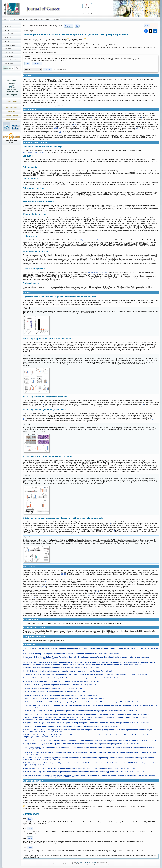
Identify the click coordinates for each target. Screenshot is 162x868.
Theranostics (11, 112)
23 (65, 574)
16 (137, 128)
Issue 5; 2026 (9, 27)
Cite (77, 26)
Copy (27, 63)
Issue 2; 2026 (9, 38)
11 (75, 124)
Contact (56, 19)
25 (43, 587)
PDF (147, 25)
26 (45, 587)
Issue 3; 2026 (9, 34)
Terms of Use (124, 864)
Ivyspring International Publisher (87, 862)
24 (50, 581)
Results (12, 86)
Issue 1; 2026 (9, 41)
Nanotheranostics (12, 120)
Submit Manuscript (36, 19)
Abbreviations (12, 89)
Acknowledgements (12, 91)
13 (55, 128)
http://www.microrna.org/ (89, 240)
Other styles (37, 63)
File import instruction (60, 69)
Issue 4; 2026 (9, 30)
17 (93, 592)
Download (47, 69)
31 (31, 597)
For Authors (23, 19)
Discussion (12, 87)
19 (95, 130)
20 (60, 132)
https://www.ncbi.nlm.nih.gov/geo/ (35, 152)
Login (48, 19)
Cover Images (9, 56)
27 (86, 596)
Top (12, 78)
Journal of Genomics (11, 116)
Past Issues (8, 49)
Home (6, 19)
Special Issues (9, 63)
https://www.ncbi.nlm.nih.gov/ (97, 272)
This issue (69, 26)
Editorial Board (9, 52)
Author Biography (12, 95)
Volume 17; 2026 (10, 45)
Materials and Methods (12, 83)
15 (57, 128)
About (13, 19)
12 (62, 126)
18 (139, 128)
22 (62, 574)
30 (89, 596)
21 (58, 572)
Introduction (12, 80)
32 (34, 597)
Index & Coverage (10, 60)
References (12, 93)
